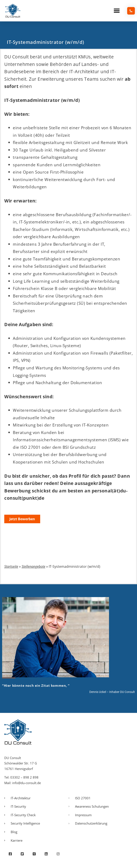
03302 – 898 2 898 (24, 777)
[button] (117, 11)
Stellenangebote (33, 566)
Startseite (11, 566)
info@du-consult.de (27, 783)
